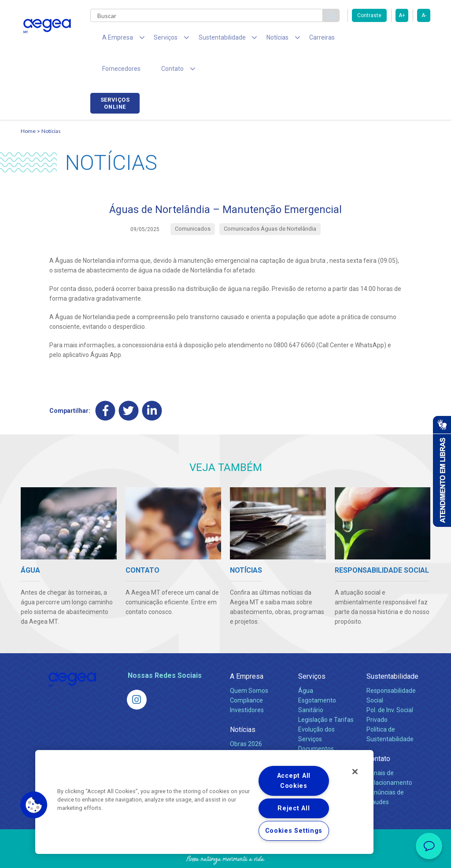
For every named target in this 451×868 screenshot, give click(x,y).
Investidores (247, 683)
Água (306, 663)
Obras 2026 (246, 717)
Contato (378, 731)
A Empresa (247, 649)
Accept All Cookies (294, 781)
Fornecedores (342, 40)
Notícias (51, 104)
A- (424, 15)
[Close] (355, 772)
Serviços (312, 649)
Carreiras (296, 40)
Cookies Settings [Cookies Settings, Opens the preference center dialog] (294, 831)
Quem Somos (249, 663)
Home (28, 104)
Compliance (246, 673)
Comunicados (249, 726)
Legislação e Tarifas (326, 692)
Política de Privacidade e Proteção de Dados (225, 855)
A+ (402, 15)
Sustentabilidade (392, 649)
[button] (34, 805)
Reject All (294, 808)
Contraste (369, 15)
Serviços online (406, 41)
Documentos (316, 721)
